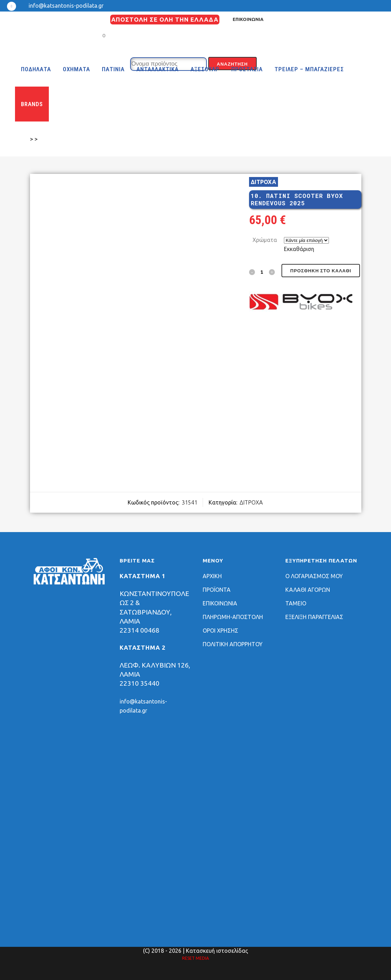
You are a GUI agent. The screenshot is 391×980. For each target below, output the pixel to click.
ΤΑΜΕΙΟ (296, 603)
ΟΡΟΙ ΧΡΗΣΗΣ (220, 631)
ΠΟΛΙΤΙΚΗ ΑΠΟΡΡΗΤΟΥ (233, 644)
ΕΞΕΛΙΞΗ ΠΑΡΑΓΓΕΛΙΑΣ (314, 617)
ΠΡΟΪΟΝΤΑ (217, 590)
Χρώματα (265, 240)
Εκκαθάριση (299, 249)
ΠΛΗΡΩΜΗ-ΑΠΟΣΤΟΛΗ (233, 617)
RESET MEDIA (195, 958)
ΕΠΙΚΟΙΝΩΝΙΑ (248, 19)
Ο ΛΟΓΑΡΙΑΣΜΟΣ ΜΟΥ (314, 576)
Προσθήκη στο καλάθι (321, 271)
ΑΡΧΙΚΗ (212, 576)
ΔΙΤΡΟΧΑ (264, 182)
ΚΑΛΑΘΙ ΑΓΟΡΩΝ (308, 590)
